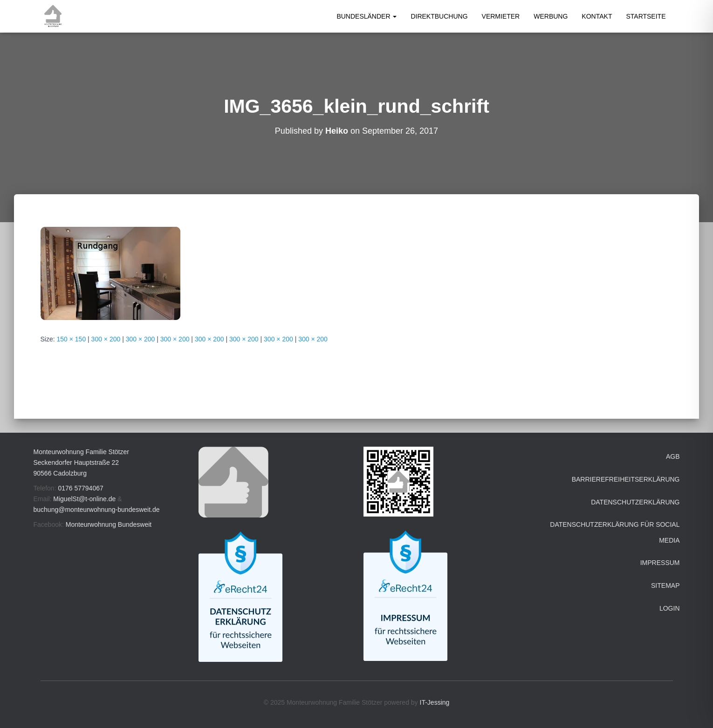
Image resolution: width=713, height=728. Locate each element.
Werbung (551, 16)
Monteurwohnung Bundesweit (109, 524)
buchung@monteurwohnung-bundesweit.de (97, 510)
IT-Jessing (435, 702)
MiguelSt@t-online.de (84, 499)
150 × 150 (72, 339)
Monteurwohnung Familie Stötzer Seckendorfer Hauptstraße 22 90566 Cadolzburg (81, 462)
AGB (673, 456)
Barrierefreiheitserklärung (626, 479)
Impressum (660, 563)
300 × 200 (106, 339)
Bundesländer (367, 16)
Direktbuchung (439, 16)
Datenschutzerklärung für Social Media (615, 532)
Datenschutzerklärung (635, 502)
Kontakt (597, 16)
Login (670, 608)
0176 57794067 (80, 488)
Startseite (646, 16)
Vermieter (501, 16)
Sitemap (665, 585)
